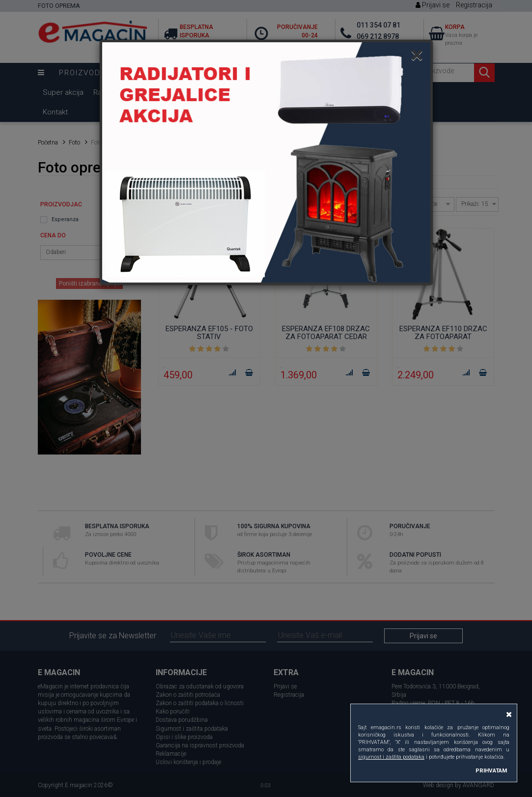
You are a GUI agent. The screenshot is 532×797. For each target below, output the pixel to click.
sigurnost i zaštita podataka (391, 757)
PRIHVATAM (491, 770)
